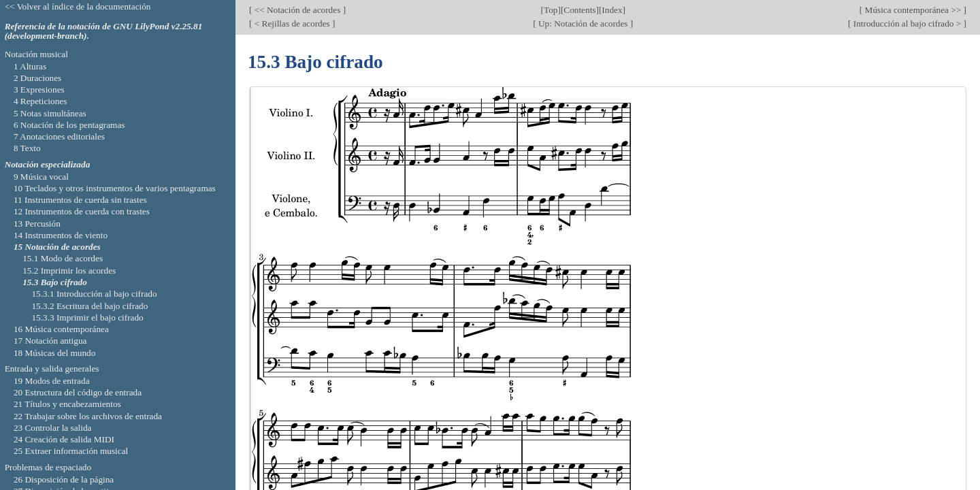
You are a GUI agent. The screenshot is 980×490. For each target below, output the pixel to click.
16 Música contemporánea (61, 329)
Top (551, 10)
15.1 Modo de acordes (63, 258)
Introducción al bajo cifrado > (907, 23)
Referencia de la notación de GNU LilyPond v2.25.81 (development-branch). (104, 31)
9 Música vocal (41, 177)
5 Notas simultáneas (50, 113)
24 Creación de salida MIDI (64, 439)
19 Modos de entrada (52, 381)
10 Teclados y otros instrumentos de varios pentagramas (115, 188)
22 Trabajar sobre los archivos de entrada (88, 416)
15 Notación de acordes (57, 247)
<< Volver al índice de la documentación (78, 6)
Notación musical (36, 54)
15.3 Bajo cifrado (55, 282)
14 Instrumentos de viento (61, 235)
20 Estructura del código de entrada (78, 392)
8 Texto (27, 148)
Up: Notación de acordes (583, 23)
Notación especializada (48, 164)
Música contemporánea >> (913, 10)
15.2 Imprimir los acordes (69, 271)
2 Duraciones (37, 78)
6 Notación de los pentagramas (69, 125)
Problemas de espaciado (48, 467)
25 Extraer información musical (71, 451)
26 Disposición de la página (64, 479)
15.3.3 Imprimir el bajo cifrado (87, 317)
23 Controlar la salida (53, 428)
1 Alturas (30, 66)
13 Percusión (37, 224)
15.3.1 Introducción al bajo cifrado (94, 294)
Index (612, 10)
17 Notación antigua (50, 341)
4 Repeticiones (40, 101)
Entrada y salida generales (52, 369)
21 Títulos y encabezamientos (67, 404)
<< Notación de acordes (297, 10)
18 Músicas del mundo (55, 353)
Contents (579, 10)
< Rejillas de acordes (292, 23)
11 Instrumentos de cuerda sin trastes (80, 200)
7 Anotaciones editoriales (59, 136)
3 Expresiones (39, 89)
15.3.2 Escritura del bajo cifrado (89, 306)
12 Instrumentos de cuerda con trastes (82, 211)
